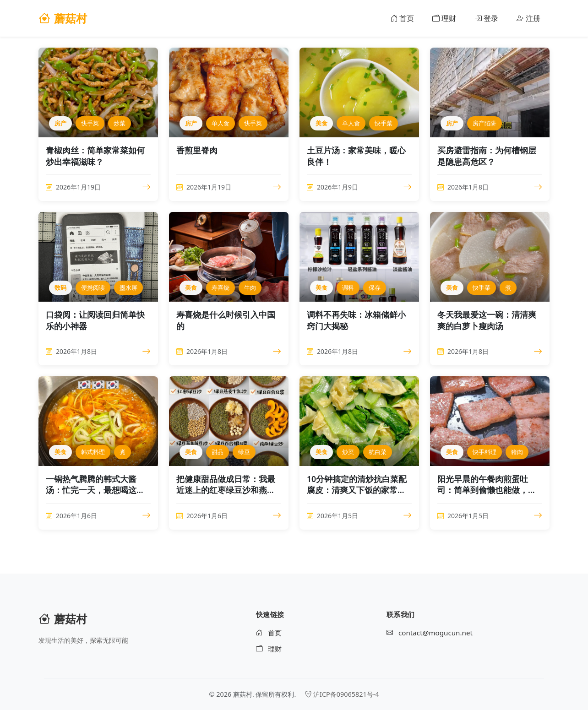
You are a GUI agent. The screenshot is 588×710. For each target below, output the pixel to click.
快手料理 (485, 452)
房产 (60, 123)
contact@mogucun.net (430, 633)
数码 (60, 287)
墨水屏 (128, 287)
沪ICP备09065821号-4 (342, 694)
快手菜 (90, 123)
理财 (444, 18)
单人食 (220, 123)
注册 (528, 18)
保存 (375, 287)
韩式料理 (93, 452)
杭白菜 (378, 452)
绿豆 (244, 452)
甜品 (218, 452)
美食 (321, 123)
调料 (348, 287)
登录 (486, 18)
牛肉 (250, 287)
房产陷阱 (485, 123)
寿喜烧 (220, 287)
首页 (402, 18)
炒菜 (120, 123)
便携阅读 (93, 287)
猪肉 (517, 452)
